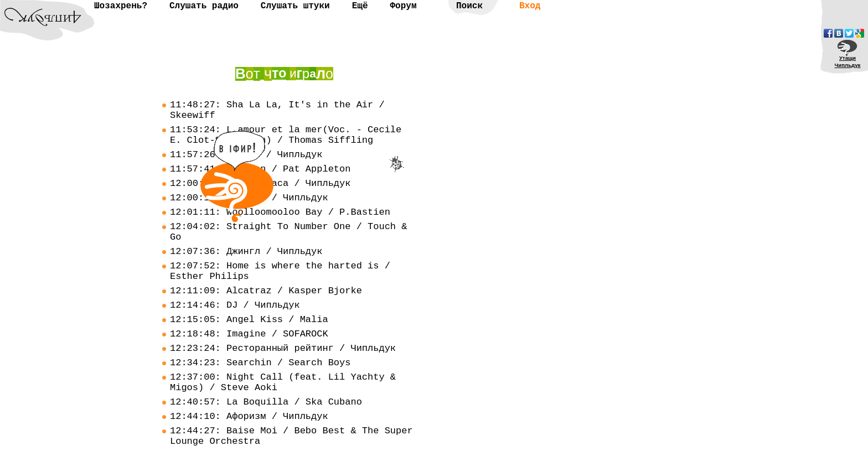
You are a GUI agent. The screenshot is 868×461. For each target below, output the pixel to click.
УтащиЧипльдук (848, 61)
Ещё (360, 6)
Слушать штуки (295, 6)
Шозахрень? (121, 6)
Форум (403, 6)
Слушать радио (204, 6)
